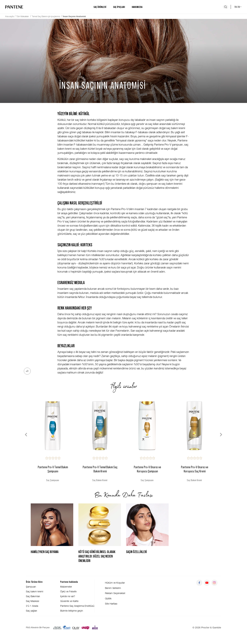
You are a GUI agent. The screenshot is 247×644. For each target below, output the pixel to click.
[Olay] (76, 628)
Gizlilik (108, 598)
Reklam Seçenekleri (115, 593)
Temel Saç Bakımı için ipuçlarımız (46, 16)
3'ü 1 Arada (32, 606)
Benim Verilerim (113, 588)
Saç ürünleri (100, 7)
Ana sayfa (9, 16)
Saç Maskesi (33, 601)
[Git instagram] (214, 583)
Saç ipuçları (119, 7)
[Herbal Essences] (57, 628)
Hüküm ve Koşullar (115, 583)
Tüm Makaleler (23, 16)
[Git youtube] (207, 583)
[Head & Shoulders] (67, 628)
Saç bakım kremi (35, 591)
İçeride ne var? (68, 596)
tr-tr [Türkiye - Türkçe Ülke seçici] (238, 7)
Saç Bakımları (33, 596)
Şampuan (31, 587)
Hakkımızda (137, 7)
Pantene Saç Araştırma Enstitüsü (77, 606)
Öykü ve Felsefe (68, 591)
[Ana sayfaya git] (14, 7)
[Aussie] (95, 628)
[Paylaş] (27, 371)
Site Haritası (111, 604)
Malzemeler (66, 587)
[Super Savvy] (85, 628)
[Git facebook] (199, 583)
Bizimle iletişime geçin (72, 611)
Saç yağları (31, 611)
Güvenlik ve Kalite (69, 601)
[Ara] (226, 7)
